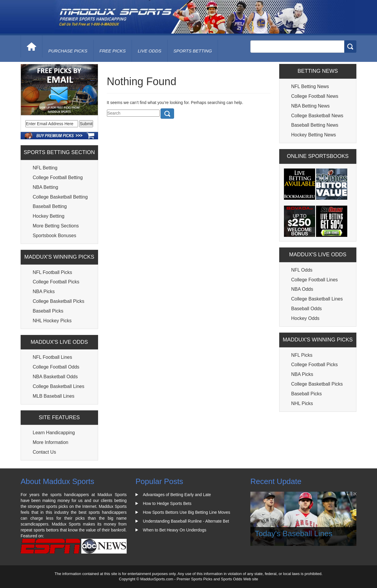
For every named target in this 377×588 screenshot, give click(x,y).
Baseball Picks (48, 311)
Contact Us (44, 452)
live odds (150, 51)
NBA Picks (44, 291)
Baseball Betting (50, 206)
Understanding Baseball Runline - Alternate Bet (186, 521)
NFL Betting (45, 168)
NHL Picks (302, 403)
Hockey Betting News (314, 135)
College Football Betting (58, 177)
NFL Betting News (310, 86)
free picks (113, 51)
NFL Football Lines (52, 357)
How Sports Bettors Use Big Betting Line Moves (186, 512)
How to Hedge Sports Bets (167, 503)
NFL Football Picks (52, 272)
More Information (51, 442)
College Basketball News (317, 116)
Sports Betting (193, 51)
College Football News (315, 96)
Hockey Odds (305, 318)
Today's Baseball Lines (294, 534)
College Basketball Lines (58, 386)
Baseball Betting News (315, 125)
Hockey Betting (49, 216)
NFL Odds (302, 270)
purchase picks (68, 51)
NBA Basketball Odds (55, 377)
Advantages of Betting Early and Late (177, 495)
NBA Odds (302, 289)
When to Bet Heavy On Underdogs (175, 530)
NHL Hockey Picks (52, 321)
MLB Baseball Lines (53, 396)
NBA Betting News (311, 106)
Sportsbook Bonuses (54, 236)
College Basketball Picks (58, 301)
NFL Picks (302, 355)
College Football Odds (56, 367)
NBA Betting (45, 187)
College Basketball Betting (60, 197)
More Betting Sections (56, 226)
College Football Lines (315, 280)
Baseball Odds (307, 309)
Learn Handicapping (54, 433)
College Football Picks (56, 282)
